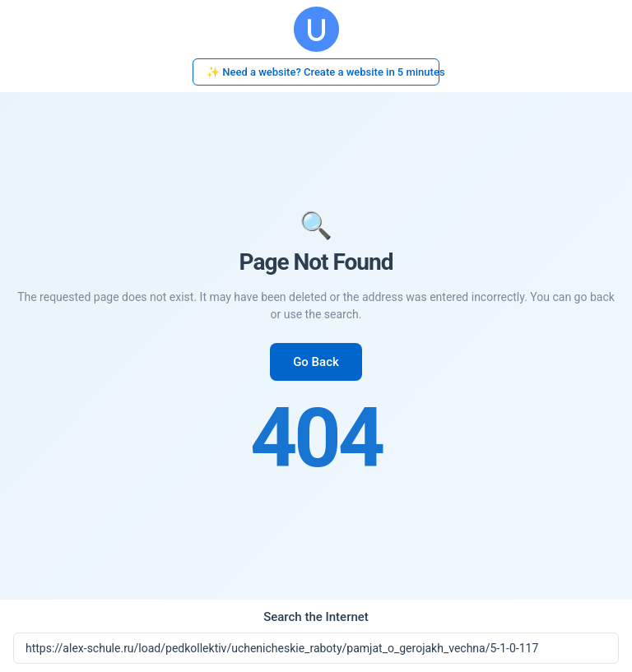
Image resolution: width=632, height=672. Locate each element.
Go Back (316, 362)
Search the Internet (316, 617)
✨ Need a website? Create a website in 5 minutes (323, 72)
